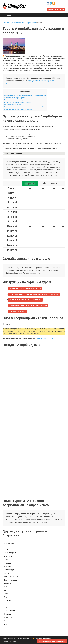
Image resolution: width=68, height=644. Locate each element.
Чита (5, 621)
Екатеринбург (9, 570)
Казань (6, 573)
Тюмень (6, 604)
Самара (6, 594)
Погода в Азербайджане (12, 104)
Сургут (6, 597)
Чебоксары (8, 614)
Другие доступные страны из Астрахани (18, 109)
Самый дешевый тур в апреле (14, 98)
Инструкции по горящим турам (14, 100)
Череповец (8, 617)
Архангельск (8, 556)
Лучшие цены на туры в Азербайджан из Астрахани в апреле (25, 95)
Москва (6, 549)
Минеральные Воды (11, 576)
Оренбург (7, 590)
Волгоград (7, 566)
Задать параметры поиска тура (52, 641)
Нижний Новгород (10, 580)
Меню (8, 15)
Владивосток (8, 563)
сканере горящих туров (44, 338)
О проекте (39, 638)
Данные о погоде (8, 641)
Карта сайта (47, 638)
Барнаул (7, 559)
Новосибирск (8, 583)
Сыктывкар (8, 600)
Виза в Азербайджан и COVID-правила (17, 102)
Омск (5, 587)
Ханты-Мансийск (10, 611)
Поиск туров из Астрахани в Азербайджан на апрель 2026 (24, 107)
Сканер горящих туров (56, 9)
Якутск (6, 624)
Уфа (5, 607)
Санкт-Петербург (10, 553)
